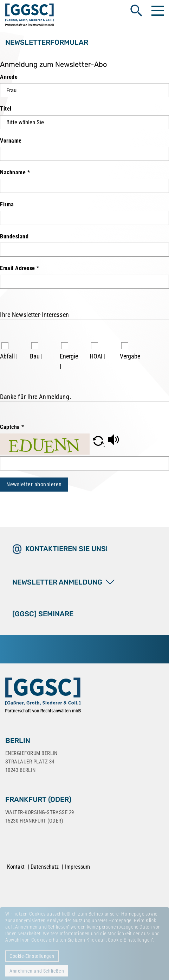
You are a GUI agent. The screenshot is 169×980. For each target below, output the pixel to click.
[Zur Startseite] (43, 697)
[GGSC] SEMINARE (43, 614)
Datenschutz (45, 867)
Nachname (15, 172)
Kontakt (16, 867)
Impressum (77, 867)
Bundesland (14, 236)
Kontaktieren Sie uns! (66, 549)
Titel (6, 109)
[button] (99, 444)
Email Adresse (20, 268)
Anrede (9, 77)
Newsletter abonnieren (34, 484)
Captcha (12, 427)
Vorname (11, 141)
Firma (7, 204)
